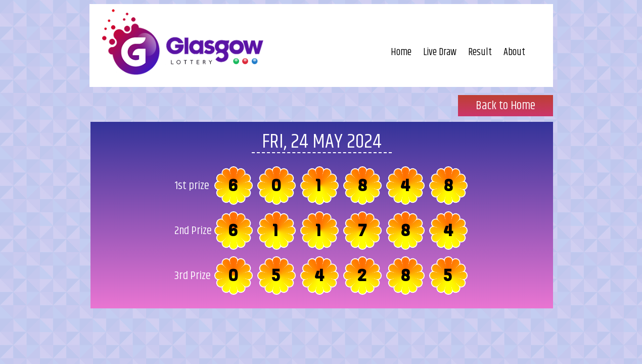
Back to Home (506, 106)
